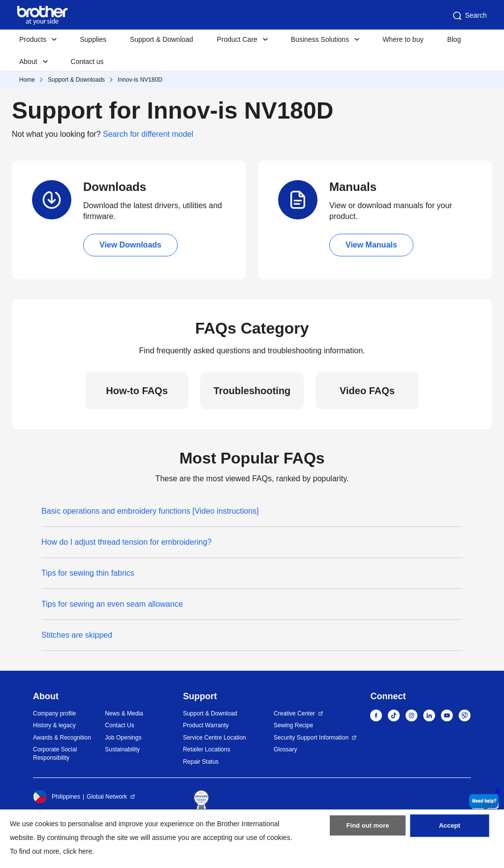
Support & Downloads (76, 80)
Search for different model (148, 134)
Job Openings (123, 738)
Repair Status (201, 762)
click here (78, 851)
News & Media (124, 713)
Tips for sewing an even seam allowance (112, 604)
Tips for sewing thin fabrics (88, 573)
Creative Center (294, 713)
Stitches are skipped (77, 635)
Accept (449, 830)
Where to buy (403, 39)
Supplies (93, 39)
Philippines (57, 797)
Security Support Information (311, 738)
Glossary (285, 749)
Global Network (107, 797)
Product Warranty (206, 725)
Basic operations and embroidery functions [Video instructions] (150, 511)
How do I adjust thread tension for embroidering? (126, 542)
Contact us (87, 62)
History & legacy (54, 725)
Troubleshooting (252, 391)
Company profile (54, 713)
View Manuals (371, 245)
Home (27, 80)
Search (469, 16)
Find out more (368, 830)
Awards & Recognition (62, 738)
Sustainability (122, 749)
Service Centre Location (215, 738)
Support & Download (161, 39)
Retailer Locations (207, 749)
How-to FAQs (137, 391)
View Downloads (130, 245)
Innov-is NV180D (140, 80)
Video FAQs (367, 391)
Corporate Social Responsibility (55, 754)
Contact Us (119, 725)
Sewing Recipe (293, 725)
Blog (454, 39)
